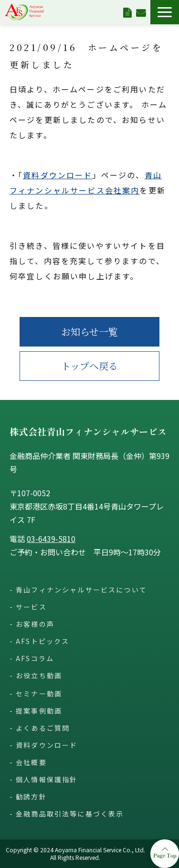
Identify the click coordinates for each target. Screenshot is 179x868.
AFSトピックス (42, 641)
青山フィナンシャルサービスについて (81, 590)
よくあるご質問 (43, 728)
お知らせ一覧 (89, 332)
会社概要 (31, 762)
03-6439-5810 (51, 539)
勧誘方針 (31, 797)
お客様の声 (35, 624)
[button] (165, 12)
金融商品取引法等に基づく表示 (70, 814)
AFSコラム (35, 658)
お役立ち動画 (39, 675)
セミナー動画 (39, 694)
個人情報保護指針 (47, 779)
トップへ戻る (89, 366)
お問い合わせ (141, 12)
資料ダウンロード (127, 12)
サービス (31, 607)
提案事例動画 (39, 711)
